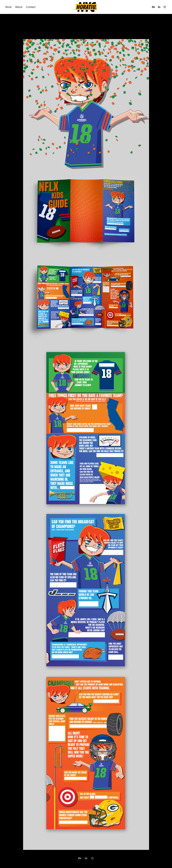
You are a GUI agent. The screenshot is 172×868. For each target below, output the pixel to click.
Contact (31, 7)
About (19, 7)
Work (8, 7)
